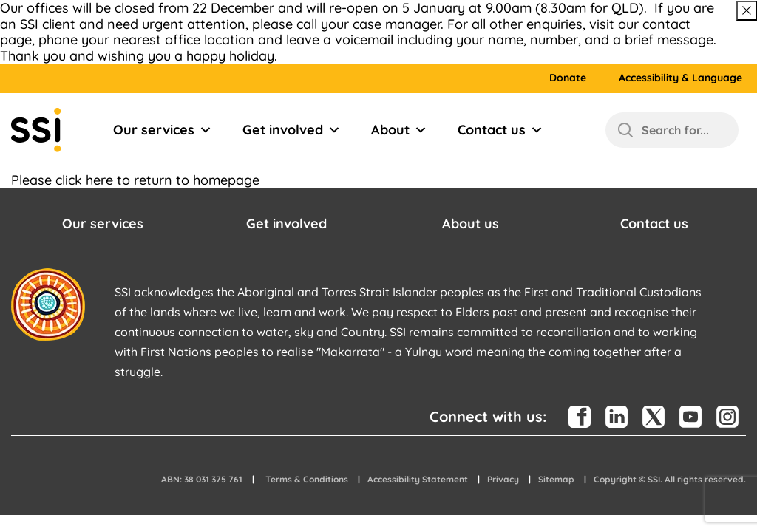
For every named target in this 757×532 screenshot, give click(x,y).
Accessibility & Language (680, 78)
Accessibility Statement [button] (418, 479)
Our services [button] (103, 224)
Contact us (500, 130)
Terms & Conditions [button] (307, 479)
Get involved (292, 130)
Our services (163, 130)
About (399, 130)
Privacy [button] (503, 479)
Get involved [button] (286, 224)
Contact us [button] (654, 224)
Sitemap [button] (556, 479)
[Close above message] (747, 11)
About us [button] (471, 224)
